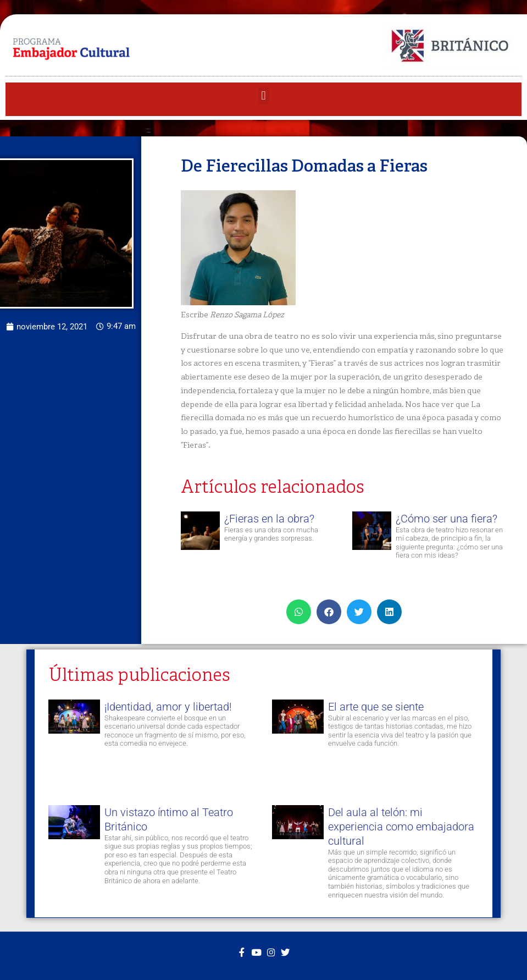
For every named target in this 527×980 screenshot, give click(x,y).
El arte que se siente (375, 707)
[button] (263, 95)
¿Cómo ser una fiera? (446, 519)
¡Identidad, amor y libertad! (170, 707)
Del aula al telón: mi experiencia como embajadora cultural (400, 825)
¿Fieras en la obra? (269, 519)
